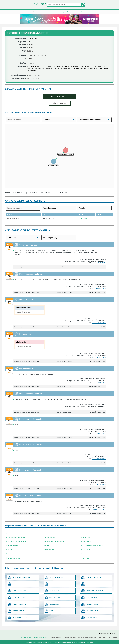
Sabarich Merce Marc (34, 78)
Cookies (114, 637)
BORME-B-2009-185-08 (99, 484)
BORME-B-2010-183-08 (99, 459)
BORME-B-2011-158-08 (99, 433)
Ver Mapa (30, 51)
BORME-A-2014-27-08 (99, 408)
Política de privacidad (104, 637)
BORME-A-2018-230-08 (99, 263)
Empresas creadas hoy (56, 637)
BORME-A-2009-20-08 (99, 510)
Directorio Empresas (70, 637)
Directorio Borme (83, 637)
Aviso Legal (93, 637)
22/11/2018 (83, 218)
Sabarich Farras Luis (24, 346)
